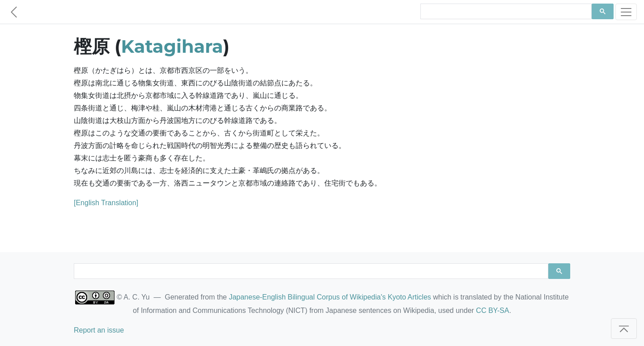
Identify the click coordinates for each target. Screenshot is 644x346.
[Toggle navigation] (626, 12)
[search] (505, 12)
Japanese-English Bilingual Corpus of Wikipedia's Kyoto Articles (330, 297)
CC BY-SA (492, 310)
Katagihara (172, 46)
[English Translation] (106, 203)
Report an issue (99, 330)
